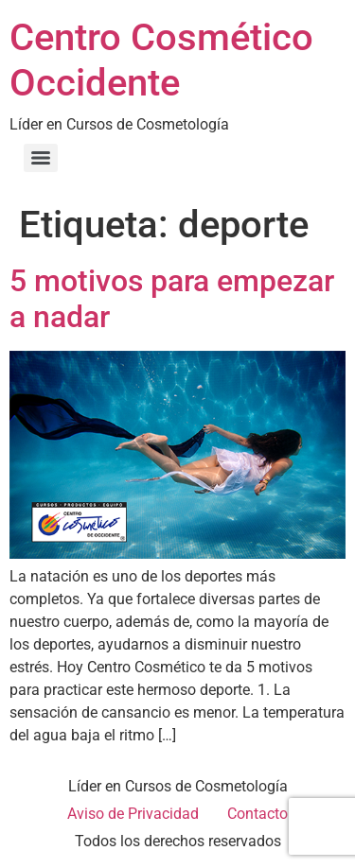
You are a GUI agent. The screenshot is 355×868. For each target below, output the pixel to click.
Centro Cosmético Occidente (161, 60)
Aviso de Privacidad (133, 814)
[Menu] (41, 158)
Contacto (257, 814)
